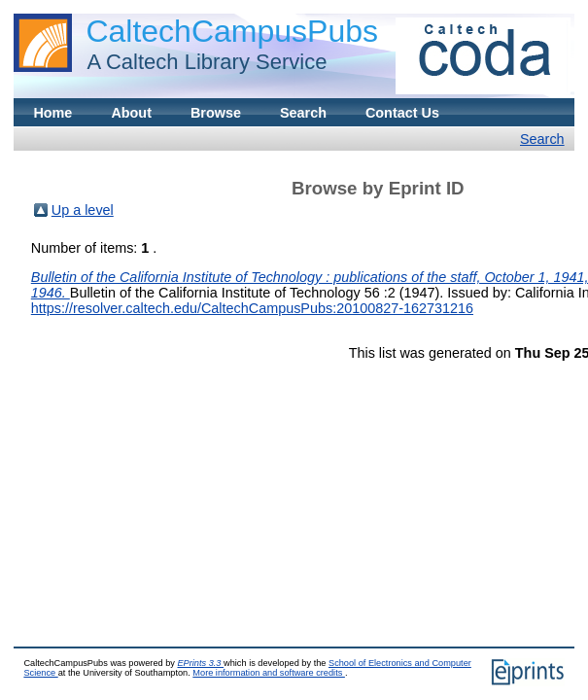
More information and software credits (269, 673)
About (131, 113)
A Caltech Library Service (201, 62)
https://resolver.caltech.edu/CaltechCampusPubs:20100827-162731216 (252, 308)
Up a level (83, 210)
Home (52, 113)
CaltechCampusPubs (232, 31)
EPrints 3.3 (200, 663)
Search (303, 113)
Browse (216, 113)
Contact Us (402, 113)
